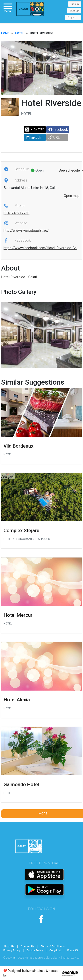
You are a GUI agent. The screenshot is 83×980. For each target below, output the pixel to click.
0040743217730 (16, 213)
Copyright (55, 950)
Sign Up (74, 11)
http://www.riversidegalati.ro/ (26, 231)
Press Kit (73, 950)
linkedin (34, 138)
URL (54, 138)
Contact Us (28, 947)
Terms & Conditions (53, 947)
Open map (72, 196)
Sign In (75, 4)
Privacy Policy (12, 950)
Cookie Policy (35, 950)
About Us (9, 947)
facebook (58, 130)
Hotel (19, 33)
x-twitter (34, 130)
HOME (5, 33)
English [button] (72, 18)
